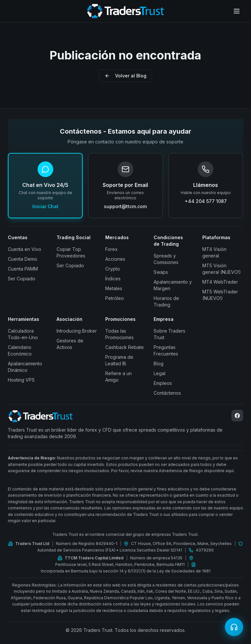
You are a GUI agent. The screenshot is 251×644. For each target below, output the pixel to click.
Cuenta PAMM (23, 269)
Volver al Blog (125, 76)
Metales (114, 288)
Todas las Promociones (119, 334)
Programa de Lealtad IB (119, 360)
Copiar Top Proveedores (71, 252)
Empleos (163, 383)
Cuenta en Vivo (25, 249)
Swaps (161, 272)
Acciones (115, 259)
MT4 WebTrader (220, 282)
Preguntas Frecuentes (166, 350)
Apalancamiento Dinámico (25, 367)
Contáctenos (167, 393)
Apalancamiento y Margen (173, 285)
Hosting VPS (21, 380)
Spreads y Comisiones (166, 259)
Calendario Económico (20, 350)
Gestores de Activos (70, 344)
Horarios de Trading (166, 301)
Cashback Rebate (125, 347)
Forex (111, 249)
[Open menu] (237, 11)
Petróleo (115, 298)
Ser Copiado (22, 279)
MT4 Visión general (214, 252)
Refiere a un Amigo (118, 377)
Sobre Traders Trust (169, 334)
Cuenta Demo (23, 259)
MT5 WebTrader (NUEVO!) (220, 295)
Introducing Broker (77, 331)
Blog (159, 363)
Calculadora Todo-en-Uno (23, 334)
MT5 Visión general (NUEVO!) (222, 269)
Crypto (113, 269)
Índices (113, 279)
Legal (159, 373)
